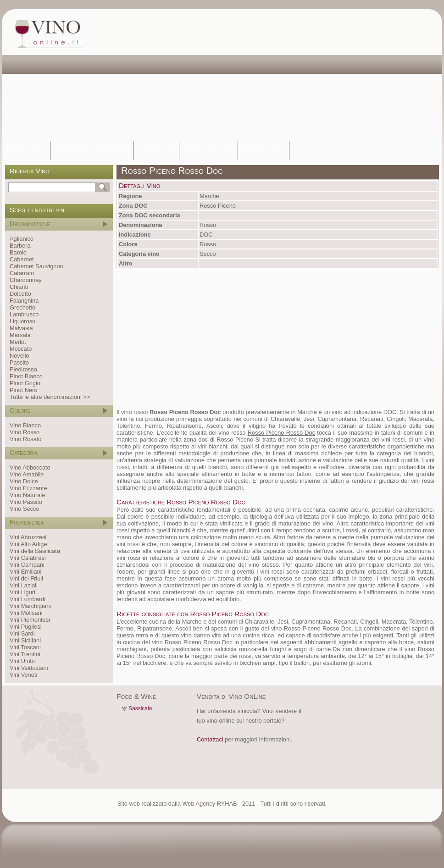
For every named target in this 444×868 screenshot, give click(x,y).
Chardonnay (26, 280)
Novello (19, 356)
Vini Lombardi (28, 599)
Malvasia (21, 328)
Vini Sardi (22, 633)
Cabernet (22, 259)
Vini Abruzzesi (28, 537)
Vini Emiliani (25, 572)
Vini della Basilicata (35, 551)
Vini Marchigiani (30, 606)
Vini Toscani (25, 647)
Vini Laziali (24, 585)
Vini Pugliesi (25, 627)
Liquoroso (22, 321)
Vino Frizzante (28, 488)
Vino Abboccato (30, 467)
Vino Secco (25, 509)
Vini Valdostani (29, 668)
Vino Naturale (27, 495)
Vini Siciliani (25, 640)
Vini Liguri (22, 592)
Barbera (20, 246)
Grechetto (22, 307)
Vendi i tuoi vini (208, 149)
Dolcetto (20, 294)
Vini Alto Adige (28, 544)
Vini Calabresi (28, 558)
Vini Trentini (25, 654)
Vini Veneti (23, 675)
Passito (19, 362)
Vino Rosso (25, 432)
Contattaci (210, 739)
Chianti (19, 287)
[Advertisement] (183, 76)
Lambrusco (24, 314)
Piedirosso (23, 369)
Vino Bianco (25, 425)
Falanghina (24, 301)
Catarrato (22, 273)
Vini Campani (27, 565)
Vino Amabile (27, 474)
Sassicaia (140, 708)
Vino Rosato (25, 439)
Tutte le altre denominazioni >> (50, 397)
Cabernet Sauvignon (36, 266)
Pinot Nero (23, 390)
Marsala (20, 335)
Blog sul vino (264, 149)
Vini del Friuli (26, 578)
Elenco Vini (156, 149)
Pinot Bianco (26, 376)
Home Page (26, 149)
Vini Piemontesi (30, 620)
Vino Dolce (24, 481)
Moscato (21, 349)
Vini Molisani (26, 613)
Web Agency (199, 804)
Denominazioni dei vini (92, 149)
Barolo (18, 252)
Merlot (18, 342)
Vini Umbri (23, 661)
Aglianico (22, 239)
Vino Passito (26, 502)
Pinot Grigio (25, 383)
